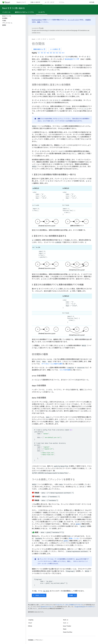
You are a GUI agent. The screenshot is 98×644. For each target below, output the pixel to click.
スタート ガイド (42, 39)
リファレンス (63, 2)
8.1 (63, 53)
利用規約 (31, 640)
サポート (66, 623)
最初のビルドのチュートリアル (24, 12)
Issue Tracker (67, 626)
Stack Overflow (68, 632)
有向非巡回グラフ (71, 59)
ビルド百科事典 (65, 370)
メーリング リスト (73, 20)
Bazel (33, 39)
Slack (65, 629)
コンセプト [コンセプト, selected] (42, 12)
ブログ (30, 623)
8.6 (48, 53)
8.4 (54, 53)
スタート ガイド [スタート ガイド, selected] (35, 2)
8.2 (60, 53)
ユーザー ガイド (50, 2)
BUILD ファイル (39, 595)
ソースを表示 (55, 49)
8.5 (51, 53)
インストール (6, 12)
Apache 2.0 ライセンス (47, 607)
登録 (39, 22)
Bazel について (21, 2)
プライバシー (39, 640)
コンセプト (52, 39)
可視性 (72, 595)
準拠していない (74, 538)
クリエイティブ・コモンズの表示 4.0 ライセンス (69, 605)
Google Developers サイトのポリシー (85, 607)
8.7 (45, 53)
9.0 (42, 53)
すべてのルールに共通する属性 (52, 364)
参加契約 (88, 20)
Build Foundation (37, 20)
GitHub (92, 2)
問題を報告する (39, 49)
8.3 (57, 53)
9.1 (39, 53)
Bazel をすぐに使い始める (14, 8)
